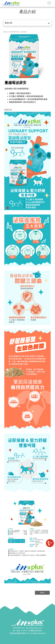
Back (42, 593)
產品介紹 (9, 23)
